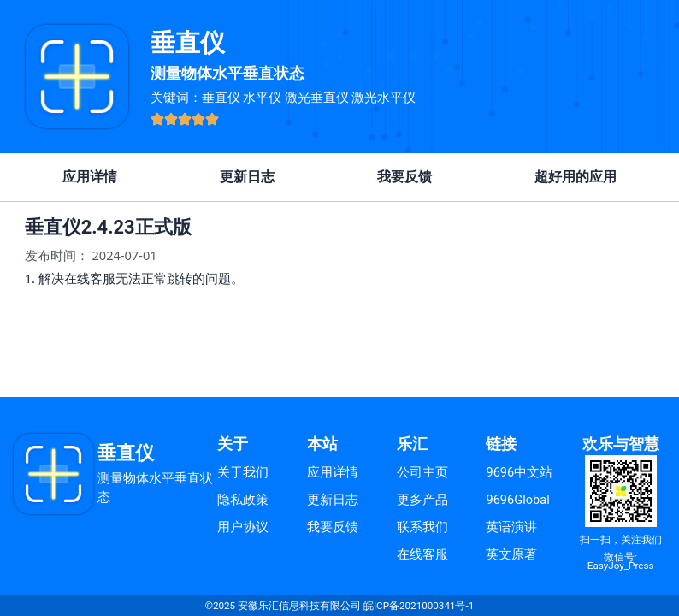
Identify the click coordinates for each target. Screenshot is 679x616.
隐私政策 (243, 500)
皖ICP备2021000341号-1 (419, 606)
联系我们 (422, 527)
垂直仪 (188, 43)
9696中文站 (519, 472)
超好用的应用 (576, 177)
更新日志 (247, 177)
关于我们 (243, 472)
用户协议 (243, 527)
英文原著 (511, 554)
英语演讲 (511, 527)
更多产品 (422, 500)
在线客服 (422, 554)
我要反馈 (404, 177)
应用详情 (90, 177)
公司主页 (422, 472)
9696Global (517, 500)
